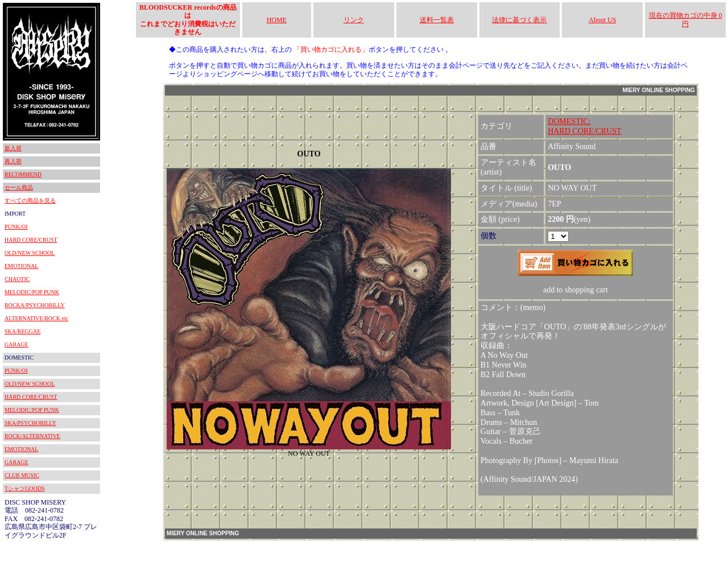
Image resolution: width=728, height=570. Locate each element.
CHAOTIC (17, 279)
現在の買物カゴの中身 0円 (686, 19)
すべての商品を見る (30, 201)
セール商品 (19, 187)
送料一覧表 (437, 20)
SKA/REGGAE (22, 331)
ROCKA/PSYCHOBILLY (35, 305)
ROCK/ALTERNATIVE (32, 436)
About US (602, 20)
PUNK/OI (16, 227)
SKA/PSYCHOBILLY (30, 423)
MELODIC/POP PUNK (32, 292)
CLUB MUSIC (22, 475)
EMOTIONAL (21, 266)
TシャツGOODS (25, 488)
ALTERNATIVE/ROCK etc (36, 318)
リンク (354, 20)
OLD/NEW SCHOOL (30, 253)
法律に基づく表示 (519, 20)
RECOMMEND (23, 174)
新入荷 (13, 148)
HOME (277, 20)
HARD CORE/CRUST (31, 240)
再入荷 (13, 161)
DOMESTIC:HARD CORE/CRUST (585, 126)
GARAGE (16, 344)
